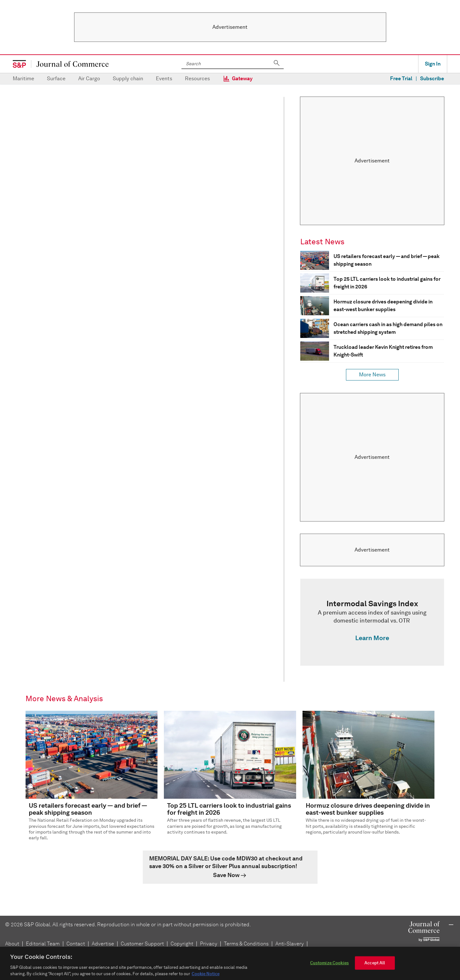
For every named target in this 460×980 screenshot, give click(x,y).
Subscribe (432, 78)
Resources (197, 78)
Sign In (433, 64)
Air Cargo (89, 78)
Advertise (103, 944)
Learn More (372, 638)
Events (164, 78)
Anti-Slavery (290, 944)
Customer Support (142, 944)
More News (372, 375)
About (12, 944)
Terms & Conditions (246, 944)
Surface (56, 78)
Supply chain (128, 78)
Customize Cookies (330, 967)
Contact (76, 944)
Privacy (209, 944)
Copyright (182, 944)
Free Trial (401, 78)
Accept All (375, 967)
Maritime (23, 78)
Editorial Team (43, 944)
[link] (372, 622)
